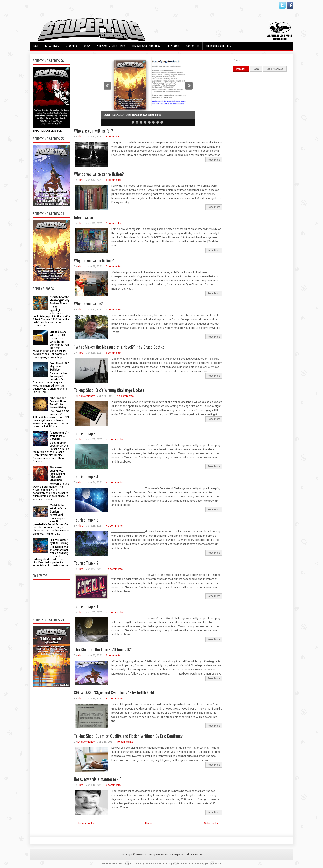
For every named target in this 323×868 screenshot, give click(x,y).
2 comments (113, 223)
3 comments (113, 180)
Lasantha (150, 864)
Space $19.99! (58, 332)
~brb (80, 137)
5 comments (113, 309)
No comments (125, 396)
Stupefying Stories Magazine (159, 855)
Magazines (71, 46)
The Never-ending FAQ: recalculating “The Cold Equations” (57, 474)
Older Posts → (212, 823)
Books (87, 46)
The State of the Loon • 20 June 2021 (103, 649)
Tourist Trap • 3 (86, 520)
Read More (214, 160)
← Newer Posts (84, 823)
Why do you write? (88, 304)
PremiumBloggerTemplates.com (175, 864)
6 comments (113, 266)
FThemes (117, 864)
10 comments (125, 742)
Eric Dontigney (86, 396)
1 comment (112, 137)
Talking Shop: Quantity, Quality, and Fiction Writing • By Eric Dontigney (128, 736)
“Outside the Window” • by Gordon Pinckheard (58, 510)
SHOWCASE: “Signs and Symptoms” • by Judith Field (114, 693)
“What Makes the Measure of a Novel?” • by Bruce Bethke (119, 347)
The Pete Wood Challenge (146, 46)
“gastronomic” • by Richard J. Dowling (59, 436)
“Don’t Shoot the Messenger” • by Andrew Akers (59, 300)
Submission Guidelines (219, 46)
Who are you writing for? (94, 131)
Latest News (52, 46)
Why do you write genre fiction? (99, 174)
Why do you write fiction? (94, 260)
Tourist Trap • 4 (86, 477)
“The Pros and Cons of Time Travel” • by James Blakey (58, 403)
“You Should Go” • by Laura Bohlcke (59, 366)
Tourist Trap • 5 (86, 433)
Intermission (84, 217)
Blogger (198, 855)
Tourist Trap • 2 (86, 563)
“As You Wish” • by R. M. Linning (59, 542)
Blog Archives (275, 69)
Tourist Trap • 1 (86, 606)
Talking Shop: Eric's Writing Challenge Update (109, 390)
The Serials (173, 46)
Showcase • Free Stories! (111, 46)
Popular (241, 69)
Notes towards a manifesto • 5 (98, 779)
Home (36, 46)
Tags (256, 69)
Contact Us (193, 46)
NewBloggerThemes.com (209, 864)
